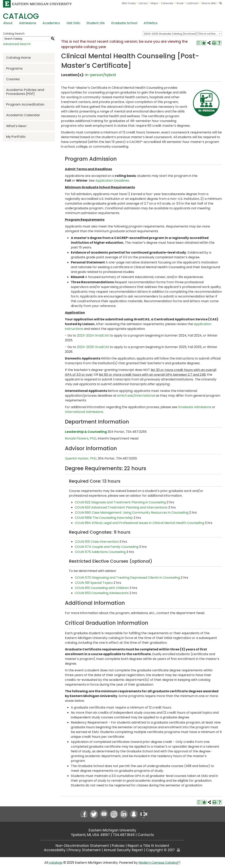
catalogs (56, 863)
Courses (13, 79)
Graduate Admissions (195, 407)
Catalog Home (19, 58)
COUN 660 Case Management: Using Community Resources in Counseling (132, 513)
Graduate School (124, 23)
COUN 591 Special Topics (94, 583)
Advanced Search (17, 44)
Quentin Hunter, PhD (81, 458)
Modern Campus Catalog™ (159, 863)
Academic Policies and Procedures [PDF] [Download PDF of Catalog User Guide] (25, 92)
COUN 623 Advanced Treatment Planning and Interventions (121, 507)
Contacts (146, 835)
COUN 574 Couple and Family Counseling (107, 547)
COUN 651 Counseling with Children (102, 588)
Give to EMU (209, 3)
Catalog (21, 16)
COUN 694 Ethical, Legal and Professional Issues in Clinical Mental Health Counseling (139, 523)
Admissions (28, 23)
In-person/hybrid (101, 75)
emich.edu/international (136, 396)
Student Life (96, 23)
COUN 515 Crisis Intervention (97, 542)
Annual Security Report (123, 850)
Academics (51, 23)
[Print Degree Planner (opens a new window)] (199, 43)
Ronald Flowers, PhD (81, 438)
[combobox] (182, 34)
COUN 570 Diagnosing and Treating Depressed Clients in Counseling (127, 578)
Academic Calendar (23, 115)
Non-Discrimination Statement (82, 846)
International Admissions (84, 412)
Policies (118, 846)
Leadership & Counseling (86, 432)
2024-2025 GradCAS (93, 347)
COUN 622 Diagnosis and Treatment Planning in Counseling (120, 502)
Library (143, 3)
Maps (154, 3)
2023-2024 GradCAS (93, 335)
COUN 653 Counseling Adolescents (102, 593)
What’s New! (16, 126)
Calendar (167, 3)
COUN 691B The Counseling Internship (104, 518)
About (8, 23)
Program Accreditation (25, 104)
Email (180, 3)
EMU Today (129, 3)
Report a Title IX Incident (148, 846)
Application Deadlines (112, 181)
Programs (14, 68)
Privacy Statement (85, 850)
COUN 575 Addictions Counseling (100, 552)
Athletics (151, 23)
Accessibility (55, 850)
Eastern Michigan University (112, 830)
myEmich (192, 3)
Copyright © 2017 (160, 850)
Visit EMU (73, 23)
